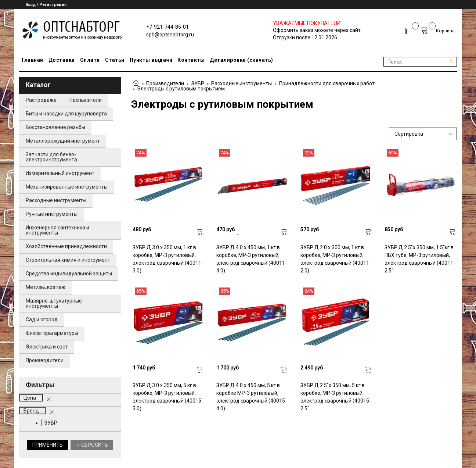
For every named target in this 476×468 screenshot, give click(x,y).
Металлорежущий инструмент (63, 141)
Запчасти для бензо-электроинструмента (51, 157)
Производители (165, 83)
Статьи (115, 60)
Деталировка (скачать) (241, 60)
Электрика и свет (47, 347)
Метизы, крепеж (46, 287)
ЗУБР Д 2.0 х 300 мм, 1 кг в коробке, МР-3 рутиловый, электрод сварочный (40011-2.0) (336, 259)
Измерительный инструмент (60, 173)
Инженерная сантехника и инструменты (57, 230)
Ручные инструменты (52, 214)
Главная (33, 60)
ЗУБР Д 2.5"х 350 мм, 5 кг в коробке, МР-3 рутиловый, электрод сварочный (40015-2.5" (336, 397)
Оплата (90, 60)
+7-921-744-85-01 (167, 27)
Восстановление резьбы (55, 127)
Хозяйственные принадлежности (66, 246)
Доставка (62, 60)
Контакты (191, 60)
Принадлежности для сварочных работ (327, 83)
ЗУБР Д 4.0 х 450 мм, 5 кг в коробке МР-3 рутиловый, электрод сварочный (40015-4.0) (252, 397)
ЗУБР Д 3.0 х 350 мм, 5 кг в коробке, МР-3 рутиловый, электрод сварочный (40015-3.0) (168, 397)
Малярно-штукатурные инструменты (54, 303)
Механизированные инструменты (67, 187)
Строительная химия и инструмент (68, 260)
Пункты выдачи (151, 60)
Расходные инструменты (241, 83)
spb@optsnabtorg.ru (170, 35)
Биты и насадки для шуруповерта (66, 114)
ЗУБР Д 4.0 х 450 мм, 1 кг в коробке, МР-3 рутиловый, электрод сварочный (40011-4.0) (252, 259)
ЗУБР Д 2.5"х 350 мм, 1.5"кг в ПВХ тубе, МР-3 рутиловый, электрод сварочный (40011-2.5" (420, 259)
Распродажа (41, 100)
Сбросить (94, 445)
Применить (48, 445)
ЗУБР (198, 83)
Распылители (86, 100)
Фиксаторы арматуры (52, 333)
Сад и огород (42, 319)
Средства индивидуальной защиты (69, 274)
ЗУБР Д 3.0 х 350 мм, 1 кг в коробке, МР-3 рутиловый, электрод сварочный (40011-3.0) (168, 259)
